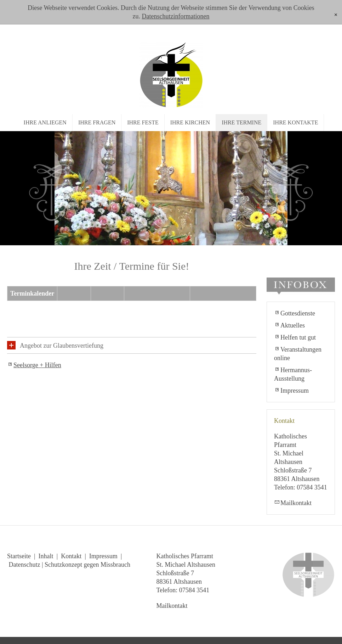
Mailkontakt (296, 503)
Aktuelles (293, 325)
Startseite (19, 556)
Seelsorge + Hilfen (37, 365)
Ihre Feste (143, 122)
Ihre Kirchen (190, 122)
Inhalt (46, 556)
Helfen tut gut (298, 337)
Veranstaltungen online (298, 354)
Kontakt (71, 556)
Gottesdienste (298, 313)
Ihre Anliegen (45, 122)
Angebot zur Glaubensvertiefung (62, 346)
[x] (336, 15)
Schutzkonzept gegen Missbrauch (87, 565)
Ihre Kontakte (295, 122)
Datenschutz (25, 565)
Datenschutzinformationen (176, 16)
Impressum (295, 391)
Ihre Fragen (97, 122)
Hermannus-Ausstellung (293, 374)
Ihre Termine (241, 122)
